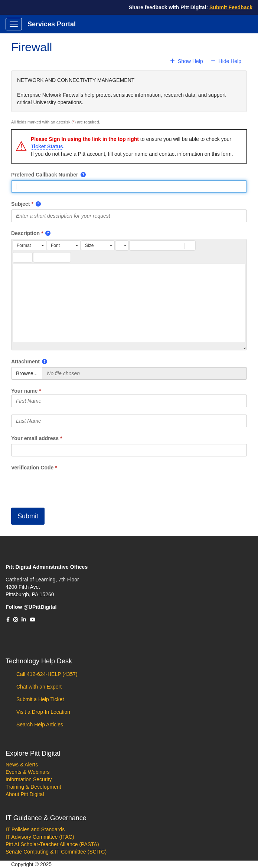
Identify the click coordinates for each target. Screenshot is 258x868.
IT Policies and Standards (35, 829)
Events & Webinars (28, 772)
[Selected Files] (144, 373)
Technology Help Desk (39, 661)
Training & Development (33, 787)
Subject (21, 204)
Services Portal (52, 24)
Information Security (29, 779)
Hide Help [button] (226, 61)
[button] (84, 175)
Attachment (25, 362)
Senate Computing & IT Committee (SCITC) (56, 852)
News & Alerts (22, 765)
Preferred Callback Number (45, 175)
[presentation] (68, 486)
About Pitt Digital (25, 794)
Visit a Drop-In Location (43, 712)
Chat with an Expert (38, 687)
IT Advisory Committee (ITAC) (40, 837)
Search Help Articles (39, 725)
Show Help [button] (187, 61)
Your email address (35, 438)
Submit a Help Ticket (39, 699)
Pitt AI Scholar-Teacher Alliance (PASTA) (52, 844)
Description (25, 233)
